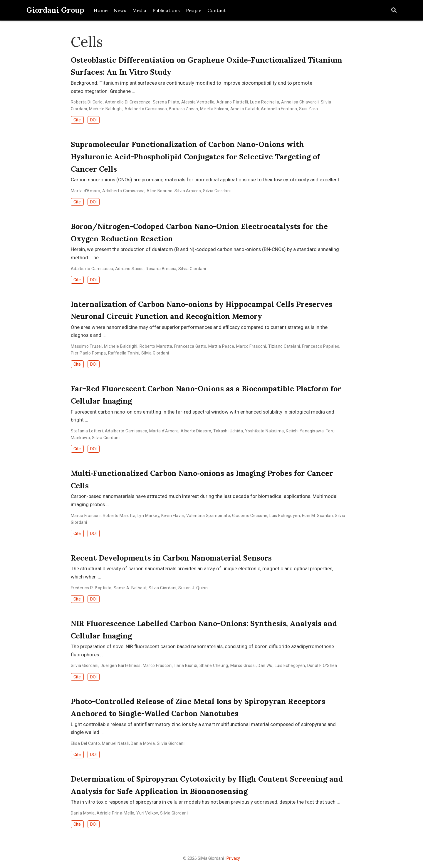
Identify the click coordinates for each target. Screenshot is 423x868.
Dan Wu (265, 665)
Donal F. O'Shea (322, 665)
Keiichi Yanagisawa (305, 431)
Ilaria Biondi (186, 665)
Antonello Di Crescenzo (128, 102)
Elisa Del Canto (85, 743)
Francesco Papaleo (321, 346)
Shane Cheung (214, 665)
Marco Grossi (243, 665)
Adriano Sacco (129, 269)
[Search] (394, 10)
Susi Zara (308, 109)
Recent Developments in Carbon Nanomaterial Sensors (171, 558)
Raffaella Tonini (124, 353)
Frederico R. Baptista (91, 588)
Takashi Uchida (228, 431)
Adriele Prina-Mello (115, 813)
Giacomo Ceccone (250, 516)
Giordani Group (55, 10)
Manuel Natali (115, 743)
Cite (77, 120)
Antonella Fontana (279, 109)
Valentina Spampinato (208, 516)
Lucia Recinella (265, 102)
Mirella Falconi (214, 109)
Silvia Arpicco (188, 191)
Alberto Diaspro (196, 431)
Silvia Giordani (217, 191)
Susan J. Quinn (193, 588)
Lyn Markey (148, 516)
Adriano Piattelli (232, 102)
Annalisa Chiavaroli (300, 102)
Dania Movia (143, 743)
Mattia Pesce (221, 346)
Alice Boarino (160, 191)
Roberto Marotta (156, 346)
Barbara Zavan (183, 109)
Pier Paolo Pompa (88, 353)
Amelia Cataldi (245, 109)
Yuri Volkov (147, 813)
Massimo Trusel (86, 346)
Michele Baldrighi (106, 109)
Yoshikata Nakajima (265, 431)
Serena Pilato (166, 102)
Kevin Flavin (173, 516)
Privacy (233, 858)
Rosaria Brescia (161, 269)
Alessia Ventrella (198, 102)
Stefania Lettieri (87, 431)
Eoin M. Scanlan (317, 516)
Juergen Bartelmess (121, 665)
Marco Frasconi (251, 346)
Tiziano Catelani (284, 346)
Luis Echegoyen (285, 516)
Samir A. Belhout (130, 588)
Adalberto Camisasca (146, 109)
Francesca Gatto (190, 346)
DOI (93, 120)
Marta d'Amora (85, 191)
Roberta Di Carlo (87, 102)
